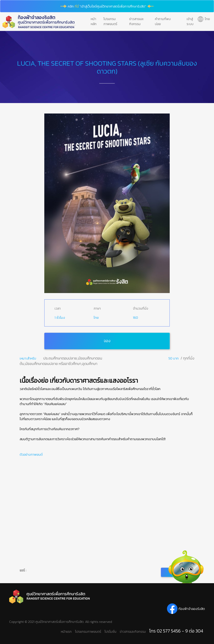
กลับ (178, 572)
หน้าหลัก (94, 21)
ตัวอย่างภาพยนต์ (31, 454)
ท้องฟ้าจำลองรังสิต (192, 609)
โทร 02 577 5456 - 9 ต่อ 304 (176, 631)
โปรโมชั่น (110, 631)
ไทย (96, 318)
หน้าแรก (66, 631)
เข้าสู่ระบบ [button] (190, 21)
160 (135, 318)
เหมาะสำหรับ (28, 358)
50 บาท (174, 358)
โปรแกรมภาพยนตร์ (110, 21)
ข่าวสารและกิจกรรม (136, 21)
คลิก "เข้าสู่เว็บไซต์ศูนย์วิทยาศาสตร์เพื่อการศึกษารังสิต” (107, 6)
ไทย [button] (207, 19)
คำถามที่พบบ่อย (163, 21)
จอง (107, 341)
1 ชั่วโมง (60, 318)
